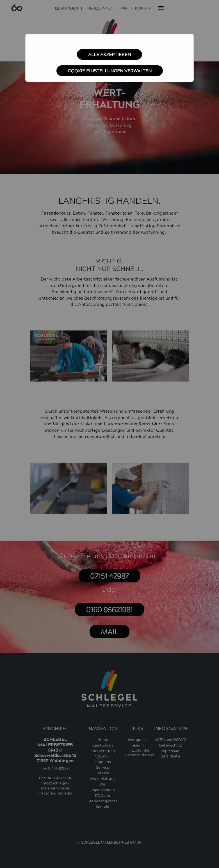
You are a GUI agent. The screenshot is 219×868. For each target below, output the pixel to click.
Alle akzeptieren (109, 55)
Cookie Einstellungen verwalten (110, 71)
